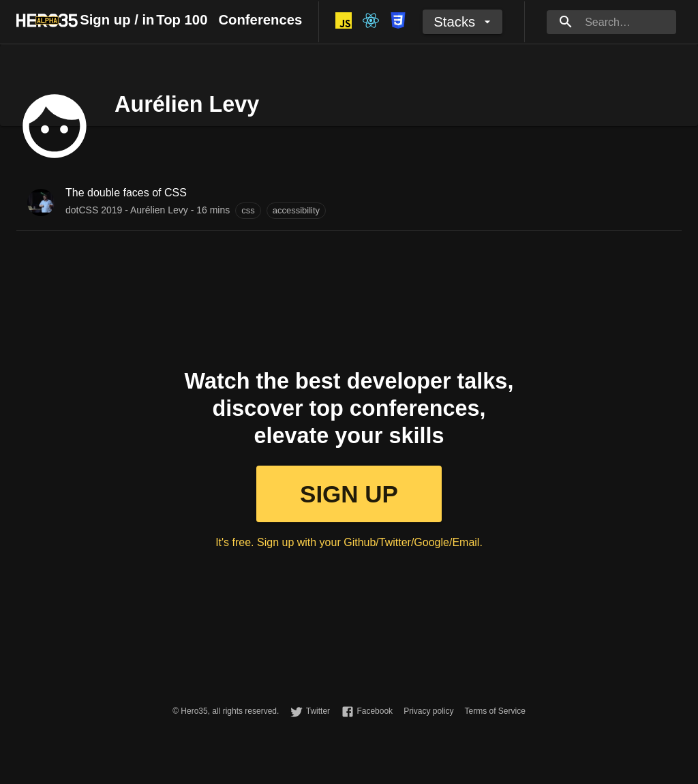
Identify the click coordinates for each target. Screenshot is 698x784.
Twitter (318, 711)
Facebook (375, 711)
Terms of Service (495, 711)
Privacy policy (428, 711)
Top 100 (182, 20)
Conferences (260, 20)
